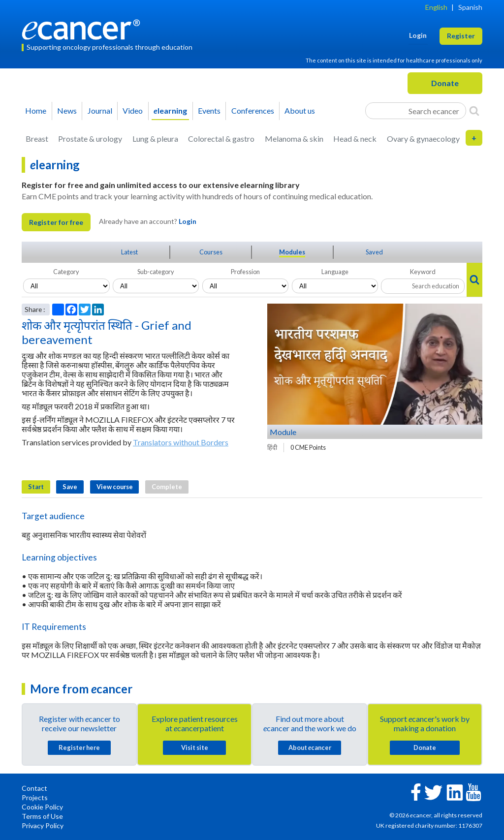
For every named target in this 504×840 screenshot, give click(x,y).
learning (170, 110)
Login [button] (418, 35)
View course (115, 487)
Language (335, 272)
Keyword (423, 272)
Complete (167, 487)
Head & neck (355, 139)
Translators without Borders (181, 442)
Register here (79, 747)
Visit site (195, 747)
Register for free (56, 222)
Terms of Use (42, 816)
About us (300, 110)
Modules (292, 252)
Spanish (470, 7)
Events (209, 110)
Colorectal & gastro (221, 139)
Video (133, 110)
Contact (34, 788)
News (67, 110)
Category (66, 272)
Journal (100, 110)
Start (36, 487)
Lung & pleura (155, 139)
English (436, 7)
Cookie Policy (42, 807)
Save (70, 487)
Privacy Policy (43, 825)
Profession (245, 272)
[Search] (474, 111)
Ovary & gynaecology (423, 139)
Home (36, 110)
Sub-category (156, 272)
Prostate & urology (90, 139)
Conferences (253, 110)
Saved (374, 252)
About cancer (310, 747)
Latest (129, 252)
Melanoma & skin (294, 139)
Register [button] (461, 36)
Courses (211, 252)
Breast (37, 139)
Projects (35, 797)
